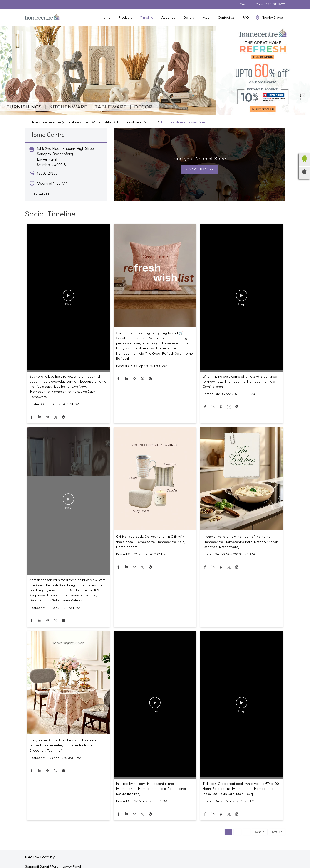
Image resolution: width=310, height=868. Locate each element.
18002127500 (276, 5)
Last (275, 832)
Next (258, 832)
